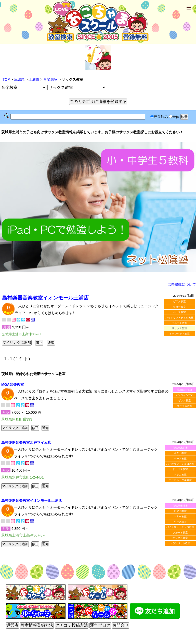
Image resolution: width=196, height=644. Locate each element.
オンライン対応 (185, 395)
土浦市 (34, 79)
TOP (6, 79)
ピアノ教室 (179, 301)
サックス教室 (185, 406)
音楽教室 (50, 79)
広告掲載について (182, 284)
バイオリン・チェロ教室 (179, 318)
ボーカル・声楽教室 (180, 480)
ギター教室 (179, 307)
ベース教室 (179, 312)
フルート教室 (179, 323)
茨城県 (19, 79)
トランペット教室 (179, 334)
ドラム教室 (180, 475)
